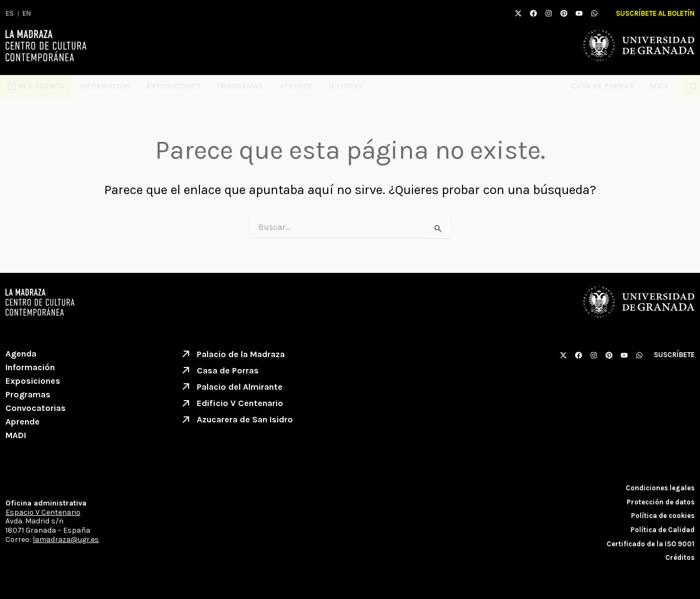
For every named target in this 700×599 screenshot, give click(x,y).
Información (105, 86)
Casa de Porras (602, 86)
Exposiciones (174, 86)
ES (10, 13)
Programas (240, 86)
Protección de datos (661, 502)
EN (27, 13)
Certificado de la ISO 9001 (651, 544)
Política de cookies (663, 516)
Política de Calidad (662, 530)
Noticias (346, 86)
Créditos (680, 557)
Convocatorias (36, 408)
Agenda (21, 354)
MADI (662, 86)
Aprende (296, 86)
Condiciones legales (660, 488)
